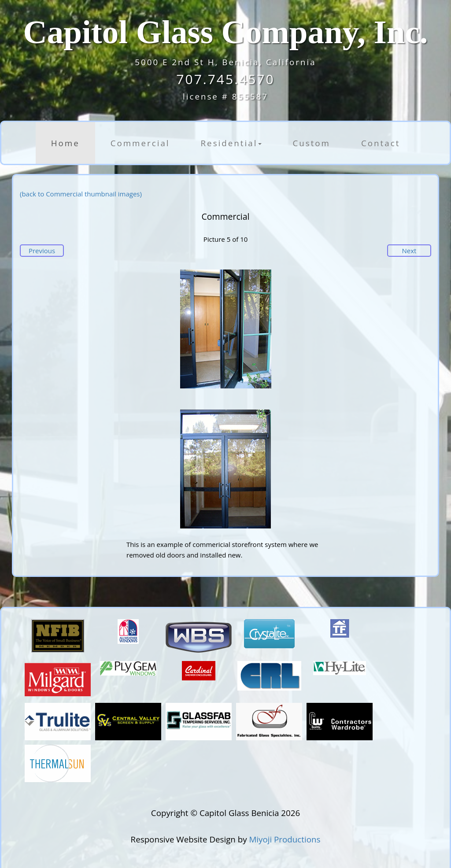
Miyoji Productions (285, 839)
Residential (231, 143)
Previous (42, 251)
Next (409, 251)
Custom (311, 143)
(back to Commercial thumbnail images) (81, 194)
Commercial (140, 143)
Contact (381, 143)
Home (65, 143)
